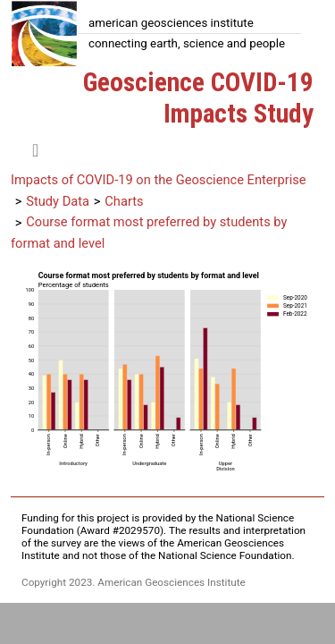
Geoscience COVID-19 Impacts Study (198, 98)
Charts (124, 201)
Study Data (58, 201)
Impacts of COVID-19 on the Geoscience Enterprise (159, 180)
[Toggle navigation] (35, 150)
